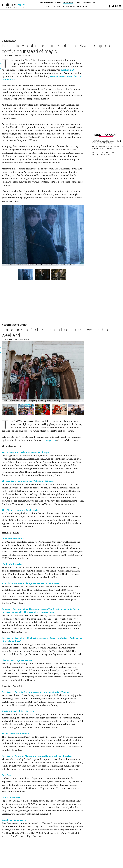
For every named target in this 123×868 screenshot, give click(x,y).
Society (47, 7)
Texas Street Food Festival (16, 734)
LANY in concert (11, 797)
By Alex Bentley (7, 56)
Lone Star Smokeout (13, 539)
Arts (95, 2)
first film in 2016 (69, 70)
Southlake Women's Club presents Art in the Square (31, 583)
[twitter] (113, 6)
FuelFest (6, 775)
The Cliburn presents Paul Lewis (20, 510)
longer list (51, 440)
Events (79, 7)
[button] (9, 410)
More (85, 7)
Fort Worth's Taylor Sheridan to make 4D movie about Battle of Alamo (107, 142)
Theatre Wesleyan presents (28, 481)
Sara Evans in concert (14, 820)
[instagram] (117, 6)
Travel (78, 2)
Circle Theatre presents (18, 660)
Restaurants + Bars (46, 2)
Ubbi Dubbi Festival (13, 564)
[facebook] (110, 6)
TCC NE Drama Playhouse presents (25, 452)
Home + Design (57, 7)
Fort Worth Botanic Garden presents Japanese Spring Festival (36, 692)
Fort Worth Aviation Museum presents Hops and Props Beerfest (37, 756)
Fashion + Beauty (69, 7)
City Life (58, 2)
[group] (26, 274)
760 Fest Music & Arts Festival (18, 711)
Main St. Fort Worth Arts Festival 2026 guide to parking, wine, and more (106, 153)
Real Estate (87, 2)
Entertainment (68, 2)
